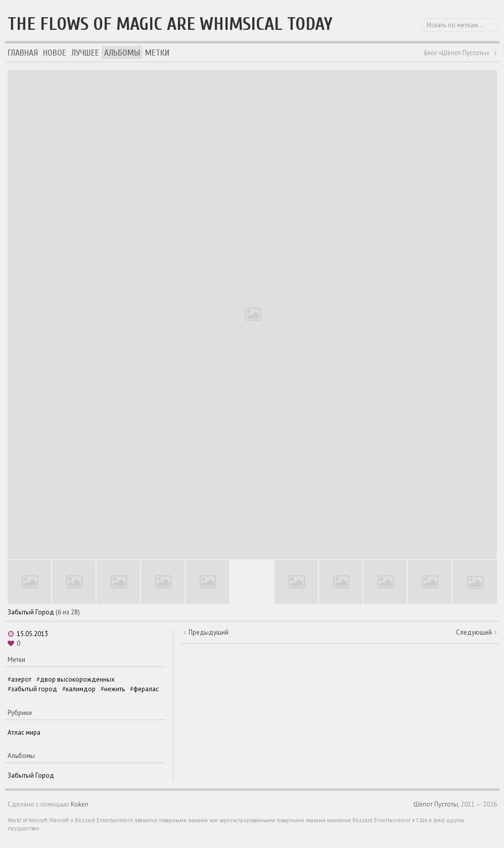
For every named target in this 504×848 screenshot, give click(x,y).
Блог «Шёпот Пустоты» (457, 53)
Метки (157, 53)
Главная (23, 53)
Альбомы (122, 53)
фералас (146, 689)
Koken (80, 804)
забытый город (34, 689)
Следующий (474, 632)
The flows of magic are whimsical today (170, 24)
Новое (55, 53)
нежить (114, 689)
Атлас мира (24, 732)
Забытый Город (31, 612)
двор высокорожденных (77, 679)
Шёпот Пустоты (436, 804)
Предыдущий (209, 632)
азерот (21, 679)
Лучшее (85, 53)
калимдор (81, 689)
